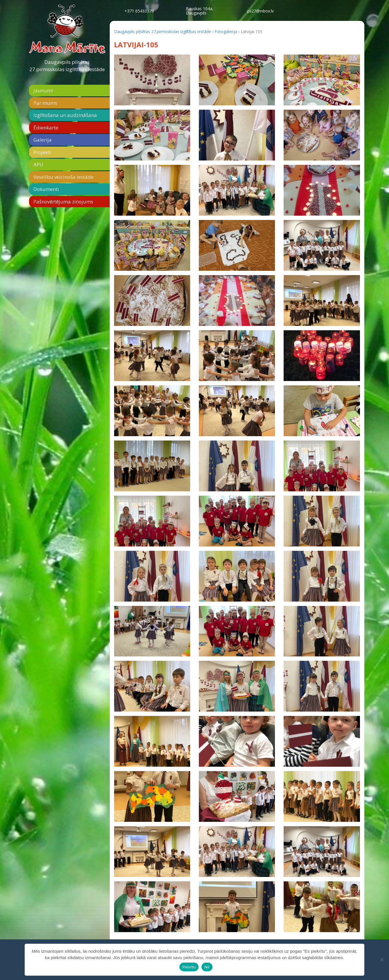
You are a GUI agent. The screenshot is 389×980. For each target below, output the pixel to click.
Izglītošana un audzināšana (65, 115)
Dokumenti (46, 189)
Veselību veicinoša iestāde (63, 177)
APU (38, 164)
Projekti (42, 152)
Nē (207, 967)
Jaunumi (43, 90)
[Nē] (382, 960)
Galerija (43, 140)
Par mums (45, 103)
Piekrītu (189, 967)
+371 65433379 (139, 11)
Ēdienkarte (46, 128)
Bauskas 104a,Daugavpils (200, 11)
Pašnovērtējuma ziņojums (63, 202)
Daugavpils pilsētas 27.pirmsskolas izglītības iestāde (67, 66)
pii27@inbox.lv (261, 11)
